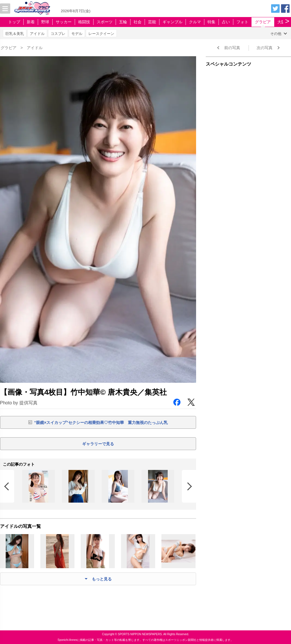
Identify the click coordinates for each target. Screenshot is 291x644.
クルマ (195, 22)
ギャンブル (172, 22)
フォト (242, 22)
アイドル (37, 34)
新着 (31, 22)
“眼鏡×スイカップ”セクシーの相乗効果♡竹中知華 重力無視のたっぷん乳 (101, 423)
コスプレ (58, 34)
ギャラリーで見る (98, 444)
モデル (77, 34)
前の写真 (232, 48)
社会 (138, 22)
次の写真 (265, 48)
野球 (45, 22)
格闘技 (84, 22)
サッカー (64, 22)
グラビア (263, 22)
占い (226, 22)
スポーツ (105, 22)
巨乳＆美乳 (15, 34)
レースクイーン (101, 34)
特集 (211, 22)
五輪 (123, 22)
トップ (14, 22)
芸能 (152, 22)
